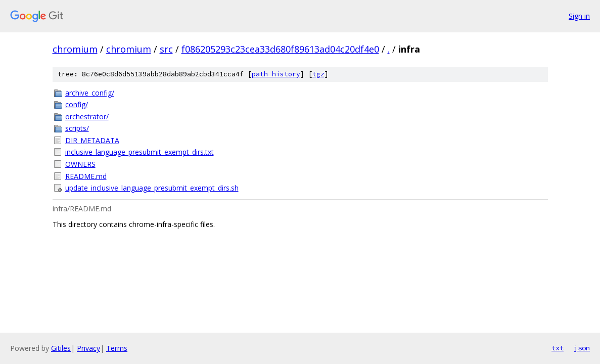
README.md (86, 176)
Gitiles (61, 348)
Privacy (88, 348)
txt (558, 348)
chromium (75, 49)
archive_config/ (90, 93)
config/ (77, 104)
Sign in (579, 16)
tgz (318, 74)
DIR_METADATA (92, 140)
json (582, 348)
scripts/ (77, 128)
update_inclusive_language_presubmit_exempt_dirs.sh (152, 188)
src (166, 49)
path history (276, 74)
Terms (117, 348)
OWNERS (80, 164)
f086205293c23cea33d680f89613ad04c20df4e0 (280, 49)
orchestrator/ (87, 117)
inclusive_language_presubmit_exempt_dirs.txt (140, 152)
